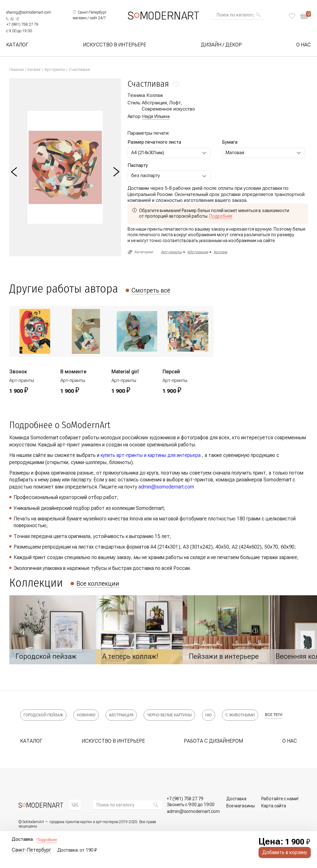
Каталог (17, 45)
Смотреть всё (151, 290)
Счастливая (79, 70)
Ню (208, 715)
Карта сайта (274, 806)
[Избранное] (292, 16)
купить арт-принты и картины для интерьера (151, 455)
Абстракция (198, 252)
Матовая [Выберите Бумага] (235, 153)
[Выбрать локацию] (90, 13)
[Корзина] (305, 16)
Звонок (18, 372)
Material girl (125, 372)
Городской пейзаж (43, 715)
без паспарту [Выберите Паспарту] (146, 176)
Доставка (236, 799)
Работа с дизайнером (213, 741)
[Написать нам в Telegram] (17, 19)
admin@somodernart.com (166, 487)
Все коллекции (98, 584)
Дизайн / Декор (221, 45)
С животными (240, 715)
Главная (17, 70)
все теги (274, 715)
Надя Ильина (156, 116)
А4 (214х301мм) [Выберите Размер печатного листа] (148, 153)
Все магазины (241, 806)
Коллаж (220, 252)
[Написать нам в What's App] (12, 19)
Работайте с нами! (280, 799)
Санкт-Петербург (31, 850)
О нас (304, 45)
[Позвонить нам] (22, 25)
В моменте (73, 372)
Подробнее (47, 840)
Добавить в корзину (285, 852)
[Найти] (258, 15)
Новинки (86, 715)
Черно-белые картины (169, 715)
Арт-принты (55, 70)
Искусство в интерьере (115, 45)
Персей (171, 372)
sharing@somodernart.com (29, 12)
